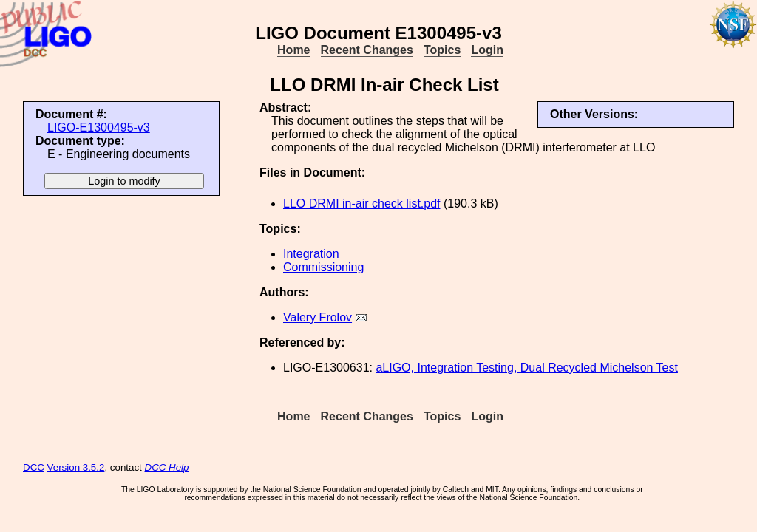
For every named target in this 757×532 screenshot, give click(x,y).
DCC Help (167, 467)
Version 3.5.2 (76, 467)
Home (293, 50)
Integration (311, 254)
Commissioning (323, 267)
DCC (34, 467)
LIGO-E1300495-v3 (99, 127)
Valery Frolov (318, 317)
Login (487, 50)
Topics (442, 50)
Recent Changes (367, 50)
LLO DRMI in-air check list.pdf (362, 204)
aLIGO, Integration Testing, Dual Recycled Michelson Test (527, 368)
